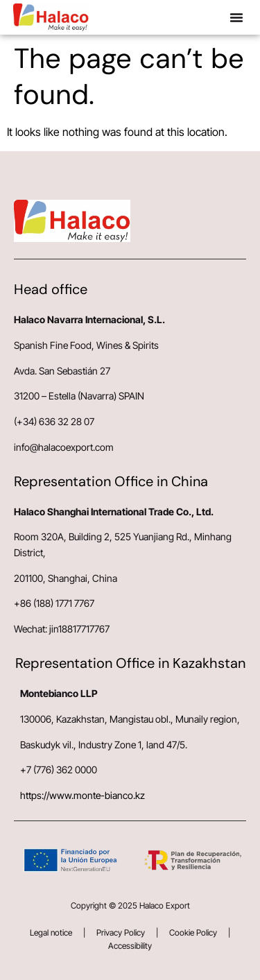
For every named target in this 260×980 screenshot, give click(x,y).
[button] (236, 17)
